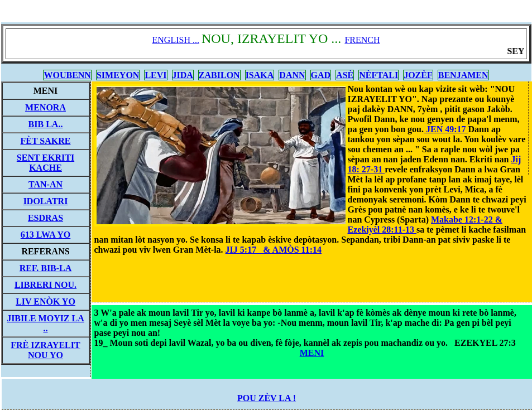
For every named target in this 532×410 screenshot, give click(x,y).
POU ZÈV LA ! (267, 398)
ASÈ (345, 75)
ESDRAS (45, 218)
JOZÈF (418, 75)
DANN (292, 75)
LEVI (155, 75)
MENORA (45, 107)
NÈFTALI (378, 75)
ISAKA (260, 75)
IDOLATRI (46, 201)
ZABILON (219, 75)
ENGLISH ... (176, 40)
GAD (321, 75)
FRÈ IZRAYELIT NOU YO (45, 350)
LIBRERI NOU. (45, 285)
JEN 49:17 (446, 129)
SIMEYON (118, 75)
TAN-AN (45, 184)
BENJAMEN (463, 75)
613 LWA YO (46, 235)
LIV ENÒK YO (45, 302)
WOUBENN (67, 75)
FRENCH (362, 40)
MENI (312, 353)
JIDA (183, 75)
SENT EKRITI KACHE (45, 163)
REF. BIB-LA (46, 268)
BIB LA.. (46, 124)
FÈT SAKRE (46, 141)
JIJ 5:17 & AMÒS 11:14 (274, 250)
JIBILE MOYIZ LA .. (45, 323)
